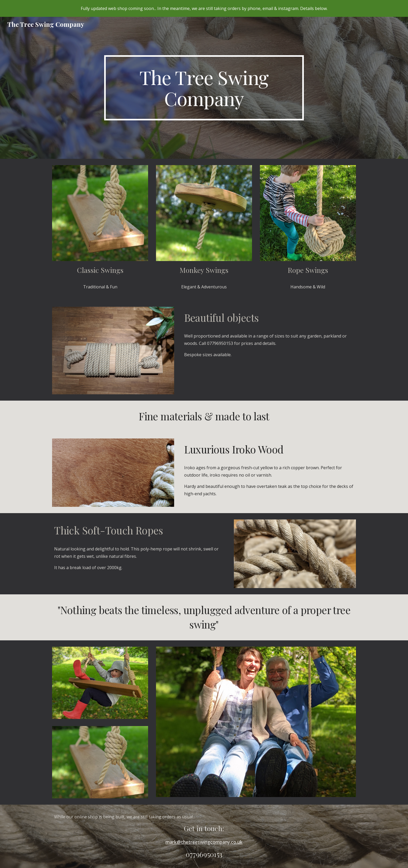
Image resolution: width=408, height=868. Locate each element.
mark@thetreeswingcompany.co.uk (204, 842)
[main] (204, 88)
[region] (204, 8)
